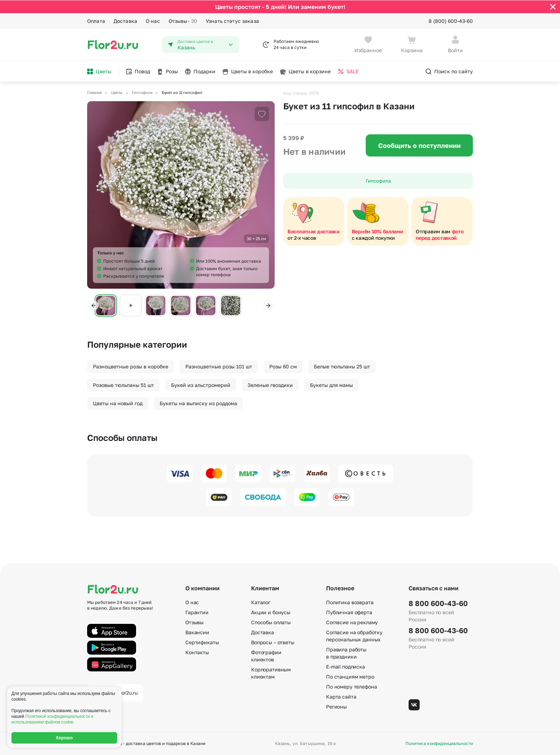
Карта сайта (341, 697)
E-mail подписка (346, 667)
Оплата (96, 21)
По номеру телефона (351, 687)
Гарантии (197, 612)
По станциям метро (350, 677)
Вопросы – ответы (273, 642)
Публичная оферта (349, 612)
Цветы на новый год (118, 403)
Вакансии (197, 632)
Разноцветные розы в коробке (131, 366)
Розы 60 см (283, 366)
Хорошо (64, 738)
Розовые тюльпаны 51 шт (123, 385)
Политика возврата (350, 602)
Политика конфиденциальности (439, 744)
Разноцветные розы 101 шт (219, 366)
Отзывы (183, 21)
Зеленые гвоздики (270, 385)
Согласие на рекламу (352, 622)
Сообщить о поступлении (419, 145)
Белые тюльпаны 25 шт (342, 366)
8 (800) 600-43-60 (451, 21)
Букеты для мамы (331, 385)
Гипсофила (378, 180)
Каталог (261, 602)
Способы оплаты (271, 622)
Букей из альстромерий (201, 385)
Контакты (197, 652)
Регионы (336, 707)
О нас (153, 21)
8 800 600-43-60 (438, 603)
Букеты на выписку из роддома (198, 403)
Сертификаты (202, 642)
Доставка (125, 21)
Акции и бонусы (271, 612)
